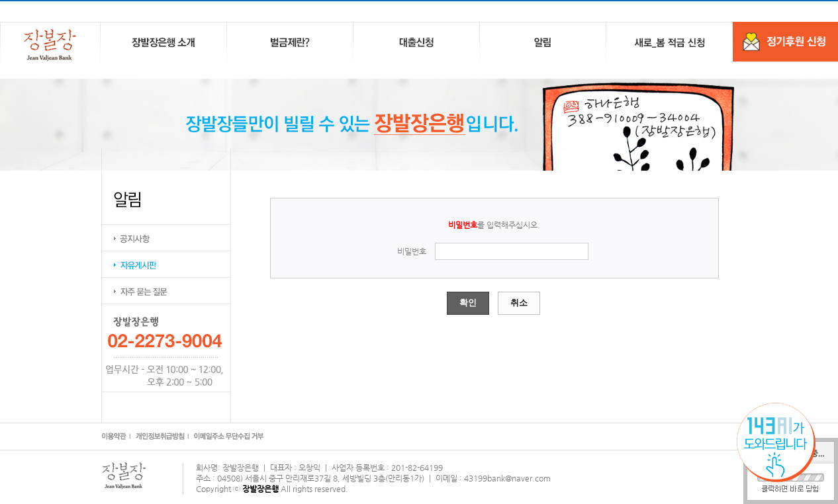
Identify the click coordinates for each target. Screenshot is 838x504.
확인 (468, 303)
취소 (519, 303)
